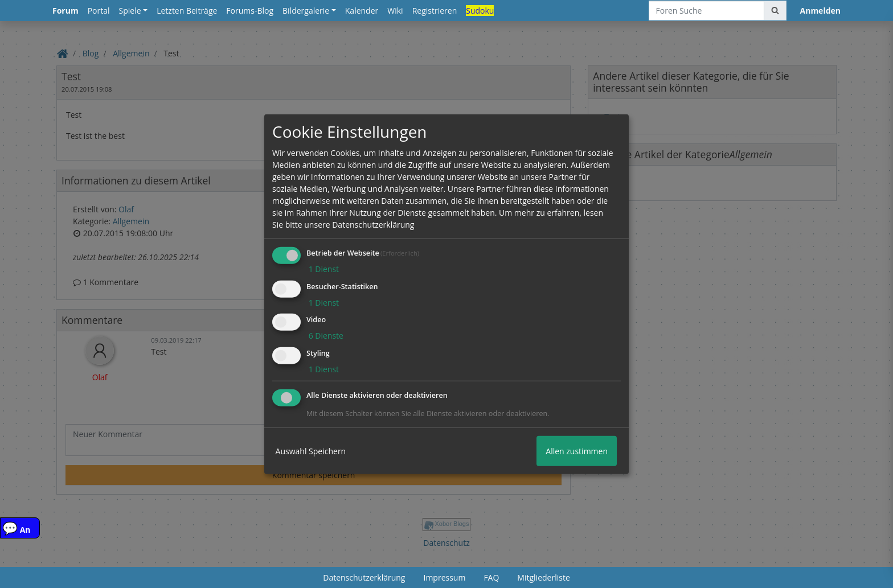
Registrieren (435, 11)
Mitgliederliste (543, 577)
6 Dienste (325, 336)
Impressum (444, 577)
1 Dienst (323, 269)
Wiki (395, 11)
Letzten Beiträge (187, 11)
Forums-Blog (250, 11)
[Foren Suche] (706, 11)
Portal (99, 11)
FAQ (491, 577)
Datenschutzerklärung (364, 577)
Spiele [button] (130, 11)
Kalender (362, 11)
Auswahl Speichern (311, 451)
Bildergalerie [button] (306, 11)
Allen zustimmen (577, 451)
